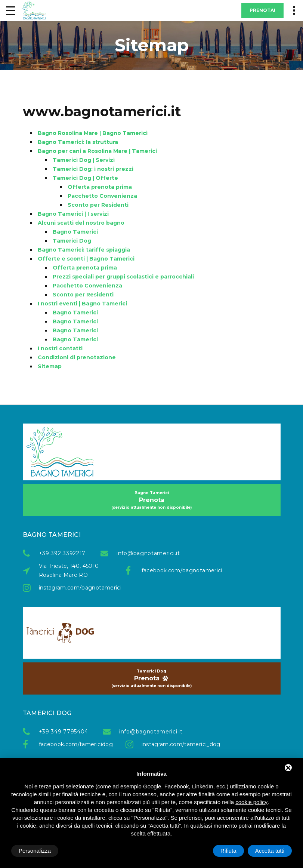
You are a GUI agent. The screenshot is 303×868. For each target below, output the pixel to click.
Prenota (152, 500)
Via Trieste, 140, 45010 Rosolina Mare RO (69, 570)
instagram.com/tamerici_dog (177, 744)
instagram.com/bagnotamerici (75, 588)
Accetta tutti (270, 851)
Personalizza (35, 851)
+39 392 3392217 (62, 553)
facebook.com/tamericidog (75, 744)
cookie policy (251, 802)
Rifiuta (228, 851)
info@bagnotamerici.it (148, 553)
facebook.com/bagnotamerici (177, 570)
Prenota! (262, 10)
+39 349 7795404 (64, 732)
